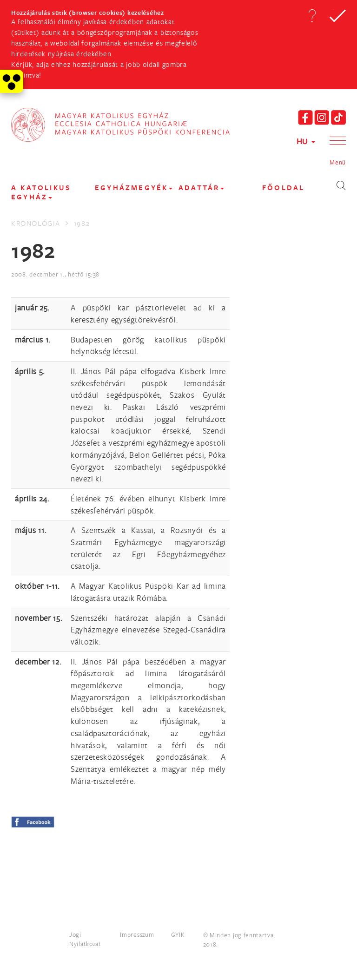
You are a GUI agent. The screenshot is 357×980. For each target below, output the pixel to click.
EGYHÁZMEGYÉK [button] (134, 187)
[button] (312, 16)
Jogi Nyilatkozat (85, 939)
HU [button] (306, 141)
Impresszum (137, 934)
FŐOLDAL (283, 187)
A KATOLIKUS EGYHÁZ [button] (41, 192)
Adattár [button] (201, 187)
